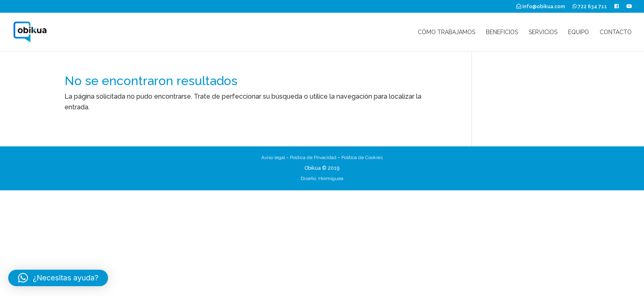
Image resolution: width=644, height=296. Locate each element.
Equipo (578, 32)
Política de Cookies (362, 157)
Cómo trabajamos (446, 32)
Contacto (616, 32)
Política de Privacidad (313, 157)
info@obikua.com (541, 7)
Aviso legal (273, 157)
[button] (58, 278)
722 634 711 (590, 7)
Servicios (543, 32)
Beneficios (502, 32)
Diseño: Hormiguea (322, 178)
